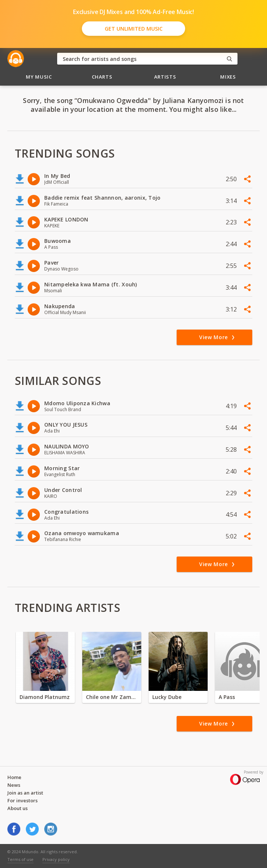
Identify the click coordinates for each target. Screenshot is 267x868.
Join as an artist (25, 793)
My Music (39, 77)
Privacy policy (56, 859)
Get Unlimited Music (134, 29)
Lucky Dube (167, 697)
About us (18, 808)
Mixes (228, 77)
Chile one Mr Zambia (112, 697)
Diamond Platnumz (45, 697)
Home (14, 777)
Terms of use (20, 859)
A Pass (227, 697)
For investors (22, 800)
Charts (102, 77)
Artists (165, 77)
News (14, 785)
